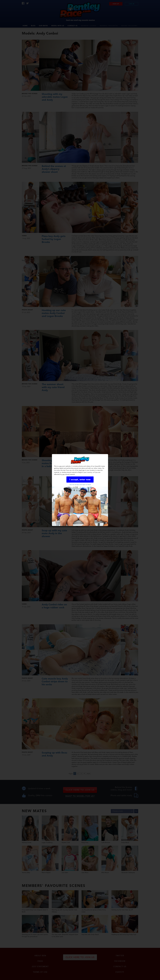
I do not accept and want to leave (80, 485)
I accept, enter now (80, 480)
